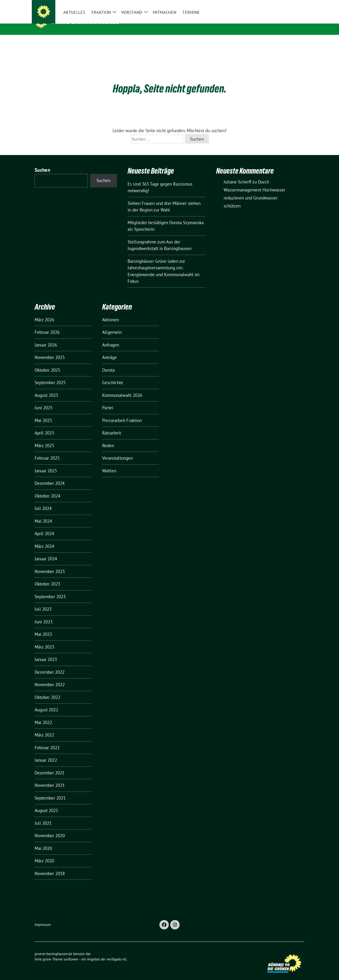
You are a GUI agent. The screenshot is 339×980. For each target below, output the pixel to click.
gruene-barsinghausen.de (85, 22)
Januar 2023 (46, 652)
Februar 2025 (47, 451)
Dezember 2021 (50, 765)
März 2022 (44, 728)
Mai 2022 (43, 715)
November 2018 (50, 866)
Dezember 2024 (50, 476)
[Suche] (289, 5)
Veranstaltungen (117, 451)
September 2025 (50, 375)
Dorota (108, 363)
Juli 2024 (43, 501)
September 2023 (50, 589)
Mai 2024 (43, 514)
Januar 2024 (46, 551)
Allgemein (112, 325)
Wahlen (109, 463)
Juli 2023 (43, 602)
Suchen (42, 163)
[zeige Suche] (296, 5)
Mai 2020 (43, 841)
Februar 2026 (47, 325)
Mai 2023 (43, 627)
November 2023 (50, 564)
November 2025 (50, 350)
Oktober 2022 (47, 690)
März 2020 (44, 853)
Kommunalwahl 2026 (122, 388)
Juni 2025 (44, 400)
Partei (108, 400)
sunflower (71, 952)
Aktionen (111, 312)
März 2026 (44, 312)
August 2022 (46, 702)
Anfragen (111, 338)
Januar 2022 (46, 753)
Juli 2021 (43, 816)
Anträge (109, 350)
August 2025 (46, 388)
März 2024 (44, 539)
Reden (108, 438)
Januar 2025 (46, 463)
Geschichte (113, 375)
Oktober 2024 (47, 489)
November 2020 (50, 828)
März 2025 (44, 438)
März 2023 (44, 640)
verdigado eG (117, 952)
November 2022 (50, 677)
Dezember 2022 (50, 665)
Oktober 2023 (47, 577)
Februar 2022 (47, 740)
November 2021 (50, 778)
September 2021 (50, 791)
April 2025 (44, 426)
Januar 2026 (46, 338)
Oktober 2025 (47, 363)
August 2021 (46, 803)
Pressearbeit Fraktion (122, 413)
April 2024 (44, 526)
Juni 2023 (44, 614)
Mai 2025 (43, 413)
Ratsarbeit (112, 426)
